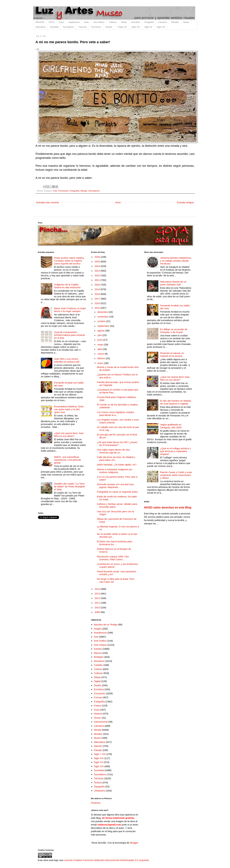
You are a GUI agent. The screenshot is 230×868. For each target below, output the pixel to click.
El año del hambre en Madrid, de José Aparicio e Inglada (176, 402)
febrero (102, 358)
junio (100, 340)
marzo (101, 354)
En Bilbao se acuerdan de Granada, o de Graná (174, 331)
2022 (98, 275)
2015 (98, 308)
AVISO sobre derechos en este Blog (168, 508)
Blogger (134, 843)
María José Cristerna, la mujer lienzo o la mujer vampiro (70, 310)
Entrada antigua (185, 202)
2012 (98, 598)
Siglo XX (148, 27)
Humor (97, 718)
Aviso (61, 22)
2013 (98, 594)
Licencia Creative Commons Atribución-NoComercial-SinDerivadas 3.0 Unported (106, 860)
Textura (98, 782)
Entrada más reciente (48, 202)
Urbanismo (100, 791)
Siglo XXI (161, 27)
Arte (55, 191)
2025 (98, 261)
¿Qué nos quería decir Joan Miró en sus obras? (69, 435)
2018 (98, 294)
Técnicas (83, 27)
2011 (98, 603)
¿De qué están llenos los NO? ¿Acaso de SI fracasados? (117, 444)
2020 (98, 285)
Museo (186, 22)
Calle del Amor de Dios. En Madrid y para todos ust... (116, 459)
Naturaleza (41, 27)
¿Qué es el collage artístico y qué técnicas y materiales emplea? (175, 451)
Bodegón (99, 657)
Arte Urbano (99, 22)
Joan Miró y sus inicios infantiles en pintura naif (67, 360)
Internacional (101, 722)
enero (101, 363)
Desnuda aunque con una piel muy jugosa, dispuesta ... (115, 486)
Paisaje (98, 750)
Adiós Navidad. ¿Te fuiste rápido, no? (117, 465)
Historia (98, 714)
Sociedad (54, 27)
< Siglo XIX (122, 27)
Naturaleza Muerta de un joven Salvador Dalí (173, 283)
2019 (98, 289)
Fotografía (149, 22)
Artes (86, 22)
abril (100, 349)
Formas (98, 697)
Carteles (98, 665)
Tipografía (99, 786)
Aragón (98, 629)
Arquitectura (74, 22)
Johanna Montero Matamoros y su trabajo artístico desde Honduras (176, 261)
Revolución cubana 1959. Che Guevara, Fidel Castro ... (113, 558)
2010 (98, 607)
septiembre (104, 326)
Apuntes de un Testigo (106, 624)
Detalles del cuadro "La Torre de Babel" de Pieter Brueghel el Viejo (69, 486)
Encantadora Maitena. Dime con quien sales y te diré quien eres (69, 409)
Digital (97, 681)
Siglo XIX (136, 27)
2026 (98, 257)
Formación (96, 27)
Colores (98, 669)
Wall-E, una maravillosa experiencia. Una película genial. (67, 460)
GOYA (52, 22)
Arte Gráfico (100, 641)
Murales (98, 734)
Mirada (84, 191)
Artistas (109, 27)
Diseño (98, 685)
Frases (98, 705)
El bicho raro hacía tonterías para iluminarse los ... (115, 543)
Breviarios (99, 661)
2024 (98, 266)
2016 (98, 303)
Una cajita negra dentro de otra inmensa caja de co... (113, 451)
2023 (98, 271)
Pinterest (96, 803)
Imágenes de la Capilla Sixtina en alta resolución (67, 286)
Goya (97, 710)
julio (100, 335)
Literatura (163, 22)
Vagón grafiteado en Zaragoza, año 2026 (171, 426)
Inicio (118, 202)
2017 (98, 299)
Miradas (175, 22)
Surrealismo (69, 27)
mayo (101, 345)
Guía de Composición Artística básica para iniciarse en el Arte (69, 335)
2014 (98, 589)
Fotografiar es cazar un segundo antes (117, 492)
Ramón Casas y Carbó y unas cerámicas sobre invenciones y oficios (176, 475)
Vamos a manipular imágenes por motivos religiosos (115, 471)
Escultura (136, 22)
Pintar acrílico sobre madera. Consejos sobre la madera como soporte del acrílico (69, 261)
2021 (98, 280)
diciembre (103, 312)
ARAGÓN (40, 22)
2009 (98, 612)
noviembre (103, 317)
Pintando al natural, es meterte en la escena (172, 355)
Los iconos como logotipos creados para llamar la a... (115, 414)
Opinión (98, 746)
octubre (102, 321)
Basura (98, 653)
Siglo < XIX (100, 754)
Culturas (113, 22)
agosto (101, 331)
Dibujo (124, 22)
